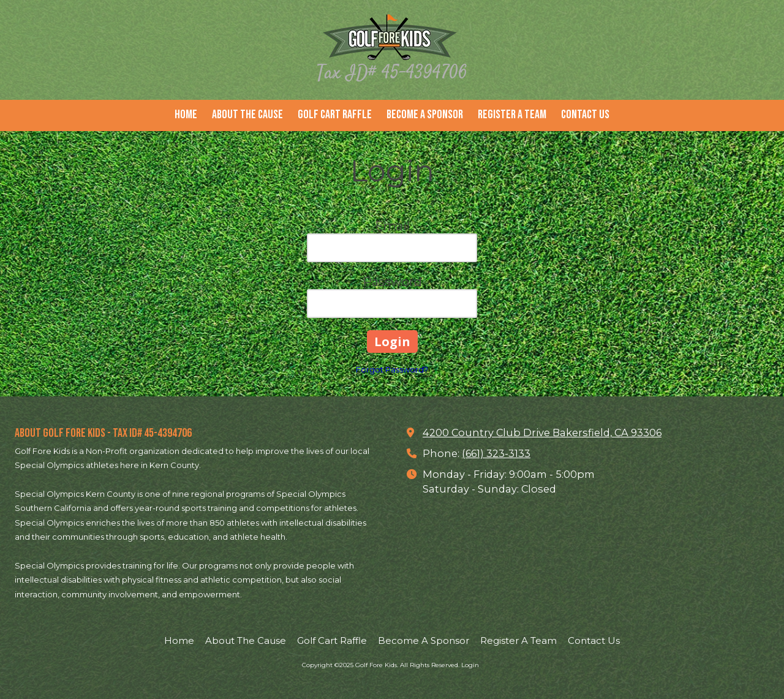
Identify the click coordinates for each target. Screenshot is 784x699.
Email (392, 226)
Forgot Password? (392, 369)
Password (392, 282)
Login (470, 665)
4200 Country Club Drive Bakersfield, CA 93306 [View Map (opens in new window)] (542, 433)
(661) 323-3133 (496, 453)
